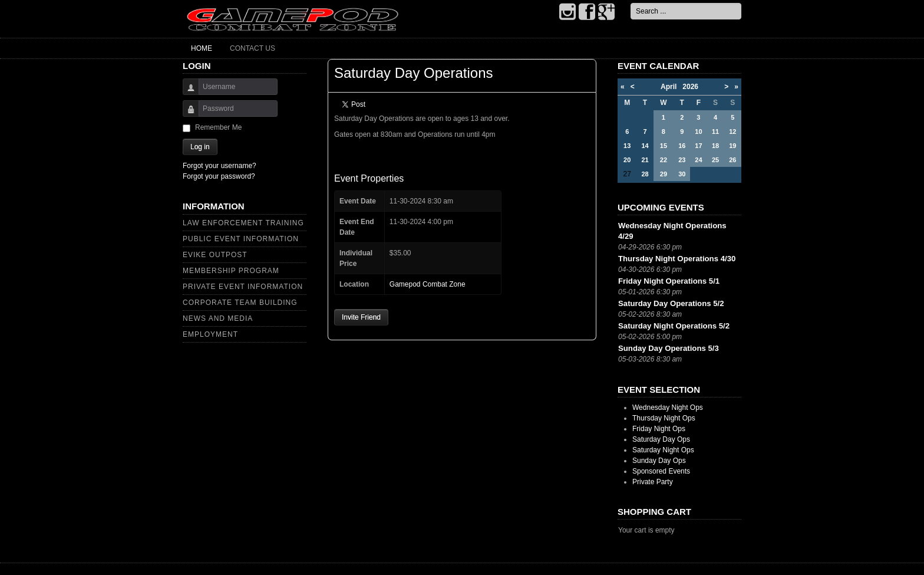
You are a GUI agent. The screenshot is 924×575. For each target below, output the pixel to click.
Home (202, 48)
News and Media (218, 318)
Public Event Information (241, 239)
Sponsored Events (661, 471)
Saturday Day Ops (661, 439)
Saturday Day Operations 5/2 (671, 303)
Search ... (631, 3)
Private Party (653, 482)
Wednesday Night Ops (668, 408)
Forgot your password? (219, 176)
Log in (200, 147)
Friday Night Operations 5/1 (669, 281)
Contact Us (253, 48)
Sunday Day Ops (659, 461)
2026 (690, 87)
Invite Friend (361, 317)
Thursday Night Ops (664, 418)
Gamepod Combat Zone (428, 284)
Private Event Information (243, 287)
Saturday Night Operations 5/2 (674, 326)
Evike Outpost (215, 255)
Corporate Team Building (240, 303)
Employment (210, 334)
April (671, 87)
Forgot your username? (220, 166)
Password (187, 114)
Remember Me (218, 127)
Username (187, 92)
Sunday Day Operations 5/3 (669, 348)
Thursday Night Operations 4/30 (677, 259)
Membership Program (231, 271)
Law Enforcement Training (243, 223)
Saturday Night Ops (663, 450)
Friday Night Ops (659, 429)
